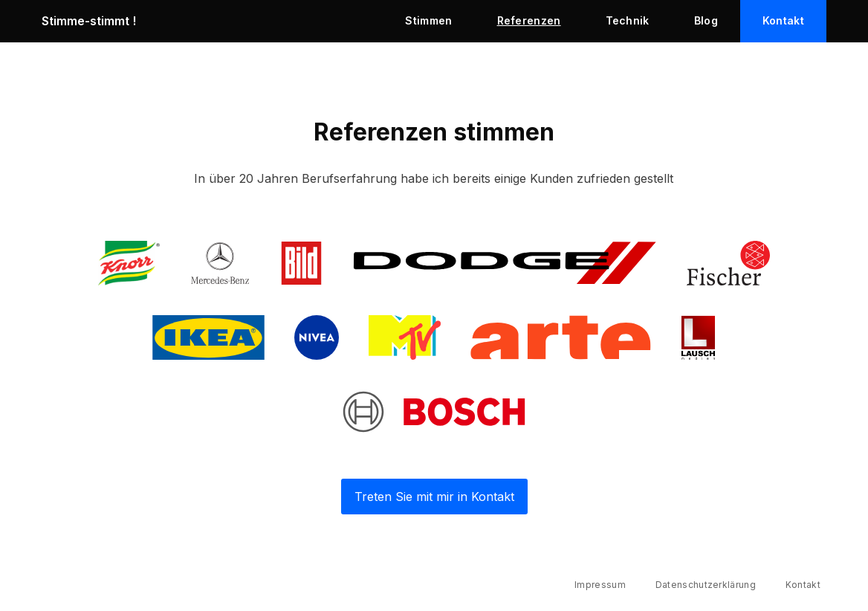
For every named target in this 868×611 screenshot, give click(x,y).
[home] (212, 21)
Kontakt (783, 20)
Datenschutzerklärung (706, 585)
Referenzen (529, 20)
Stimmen (428, 20)
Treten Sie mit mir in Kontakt (434, 497)
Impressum (600, 585)
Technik (628, 20)
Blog (706, 20)
